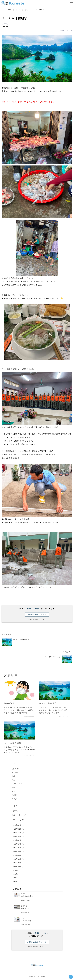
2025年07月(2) (18, 844)
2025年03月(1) (18, 859)
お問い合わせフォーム (37, 614)
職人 (13, 791)
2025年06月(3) (18, 848)
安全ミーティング (19, 815)
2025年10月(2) (18, 833)
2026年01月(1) (18, 829)
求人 (13, 780)
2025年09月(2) (18, 836)
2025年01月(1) (18, 867)
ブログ (18, 10)
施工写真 (15, 772)
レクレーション (18, 784)
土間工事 (15, 811)
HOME (9, 10)
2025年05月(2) (18, 852)
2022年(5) (16, 878)
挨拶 (13, 787)
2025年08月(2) (18, 840)
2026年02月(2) (18, 825)
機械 (13, 776)
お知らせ (15, 769)
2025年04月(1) (18, 855)
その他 (27, 10)
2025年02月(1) (18, 863)
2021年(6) (16, 882)
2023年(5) (16, 874)
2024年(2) (16, 870)
